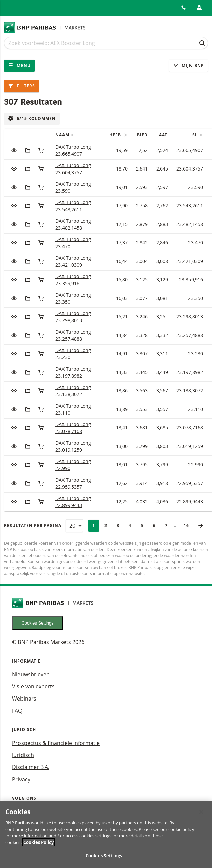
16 (188, 525)
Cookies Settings (38, 623)
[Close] (201, 815)
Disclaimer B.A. (31, 767)
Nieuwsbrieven (31, 674)
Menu (19, 65)
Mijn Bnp (188, 65)
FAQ (17, 711)
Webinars (24, 699)
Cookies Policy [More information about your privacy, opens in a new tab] (38, 845)
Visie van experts (33, 686)
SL (196, 135)
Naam (63, 135)
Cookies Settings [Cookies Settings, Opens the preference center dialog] (104, 859)
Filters (22, 86)
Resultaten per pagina (33, 525)
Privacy (21, 779)
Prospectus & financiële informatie (56, 743)
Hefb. (116, 135)
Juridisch (23, 755)
